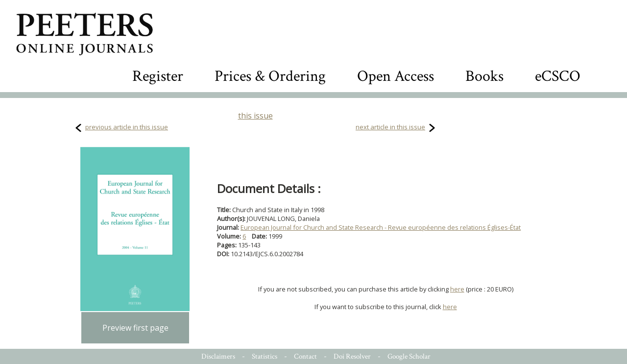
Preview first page (135, 328)
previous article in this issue (127, 127)
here (457, 289)
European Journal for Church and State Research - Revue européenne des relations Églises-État (381, 227)
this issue (255, 116)
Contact (305, 356)
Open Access (396, 76)
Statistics (265, 356)
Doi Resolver (352, 356)
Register (158, 76)
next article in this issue (390, 127)
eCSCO (558, 76)
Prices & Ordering (270, 76)
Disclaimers (218, 356)
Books (484, 76)
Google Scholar (409, 356)
